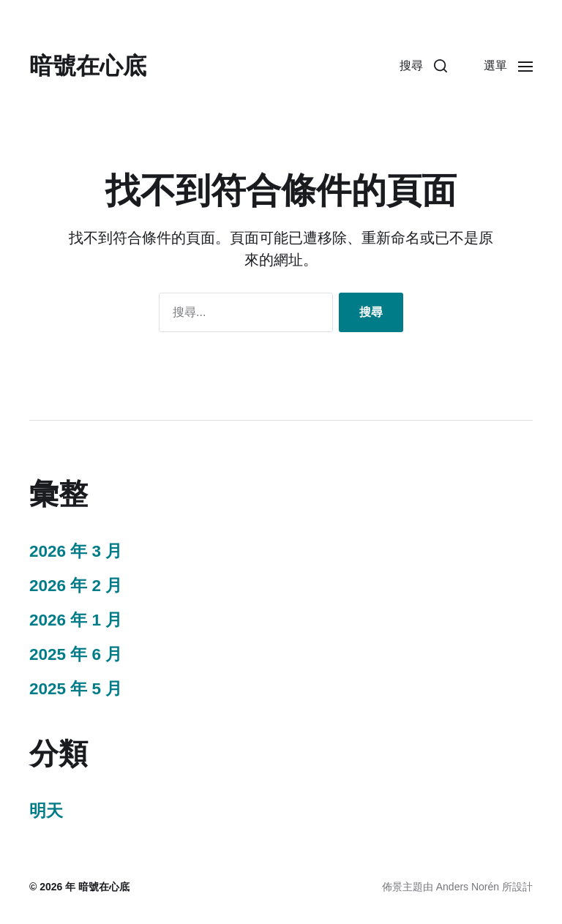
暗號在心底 (88, 66)
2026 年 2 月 (76, 586)
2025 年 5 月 (76, 689)
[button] (423, 66)
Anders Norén (468, 887)
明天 (46, 811)
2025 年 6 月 (76, 654)
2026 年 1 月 (76, 620)
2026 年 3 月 (76, 551)
